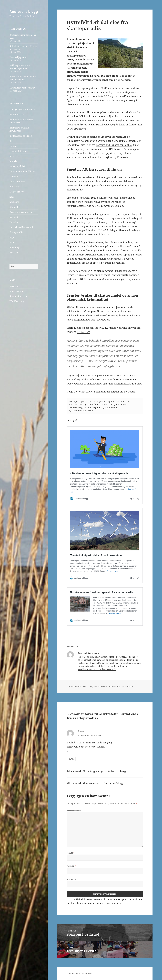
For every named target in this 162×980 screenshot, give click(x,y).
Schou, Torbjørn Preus (114, 405)
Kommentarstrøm (18, 296)
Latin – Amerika (17, 182)
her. (77, 283)
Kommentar (75, 811)
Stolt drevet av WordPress (79, 974)
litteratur (14, 187)
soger (12, 237)
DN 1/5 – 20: (84, 332)
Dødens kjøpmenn (18, 57)
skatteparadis (16, 232)
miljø (12, 197)
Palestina (14, 222)
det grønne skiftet (18, 115)
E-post (71, 866)
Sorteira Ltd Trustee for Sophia (114, 145)
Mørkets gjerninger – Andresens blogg (105, 771)
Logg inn (14, 286)
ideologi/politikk (17, 166)
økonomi (14, 217)
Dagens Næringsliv (78, 88)
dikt (11, 141)
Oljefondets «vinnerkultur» (23, 88)
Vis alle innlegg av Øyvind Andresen (95, 669)
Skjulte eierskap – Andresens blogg (103, 783)
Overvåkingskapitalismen (22, 212)
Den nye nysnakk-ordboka (22, 109)
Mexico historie (17, 192)
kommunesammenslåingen (23, 171)
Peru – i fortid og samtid (21, 227)
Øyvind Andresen (98, 687)
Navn (71, 853)
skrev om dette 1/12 (98, 96)
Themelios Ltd (83, 153)
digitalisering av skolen (21, 136)
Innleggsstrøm (16, 291)
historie (13, 161)
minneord (14, 202)
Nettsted (72, 879)
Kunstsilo (14, 176)
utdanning (14, 248)
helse (12, 156)
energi (13, 146)
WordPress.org (17, 301)
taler (12, 243)
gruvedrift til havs (18, 151)
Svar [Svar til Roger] (71, 759)
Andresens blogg (24, 11)
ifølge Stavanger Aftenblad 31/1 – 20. (88, 230)
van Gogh (14, 253)
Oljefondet (15, 207)
